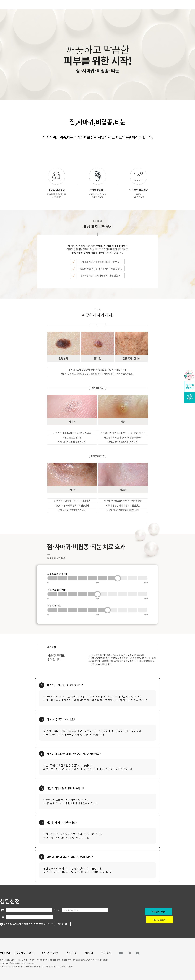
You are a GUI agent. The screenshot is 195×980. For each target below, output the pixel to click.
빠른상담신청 (158, 912)
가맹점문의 (72, 953)
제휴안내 (89, 953)
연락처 (57, 910)
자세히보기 (62, 924)
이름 (2, 910)
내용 (2, 917)
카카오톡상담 (160, 920)
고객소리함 (106, 953)
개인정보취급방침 (50, 953)
